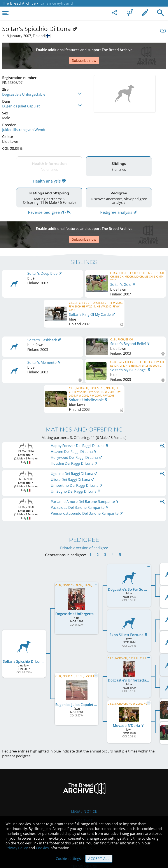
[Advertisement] (84, 48)
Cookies (42, 848)
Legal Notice (84, 785)
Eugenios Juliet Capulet (21, 91)
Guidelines (84, 813)
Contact (84, 794)
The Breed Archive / (20, 3)
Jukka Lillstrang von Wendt (24, 114)
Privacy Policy (17, 848)
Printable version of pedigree (84, 522)
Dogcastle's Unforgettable (24, 79)
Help (84, 804)
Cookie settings (68, 859)
